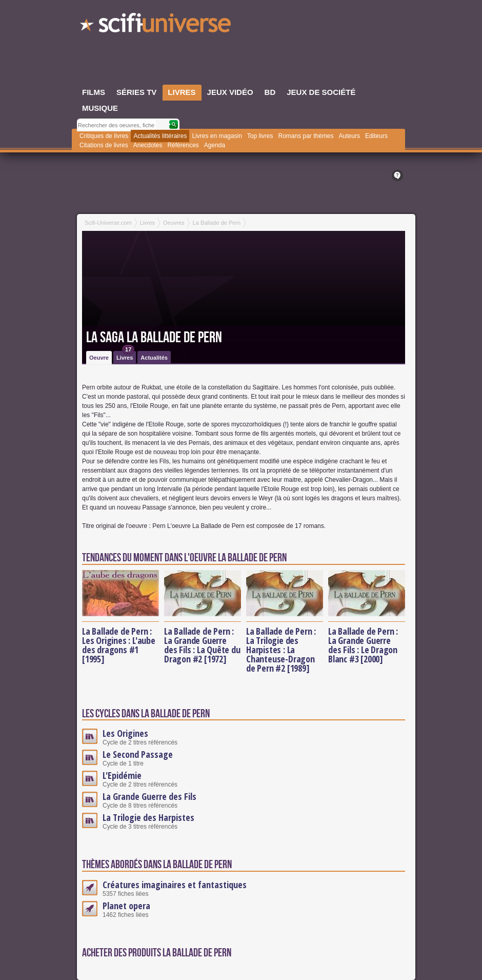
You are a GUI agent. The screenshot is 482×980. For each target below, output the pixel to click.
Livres (125, 356)
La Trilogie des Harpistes (148, 817)
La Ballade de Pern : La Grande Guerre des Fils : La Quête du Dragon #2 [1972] (202, 645)
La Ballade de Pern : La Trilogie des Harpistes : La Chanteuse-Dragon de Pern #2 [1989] (281, 650)
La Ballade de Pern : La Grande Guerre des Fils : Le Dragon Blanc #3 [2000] (363, 645)
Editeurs (376, 136)
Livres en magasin (217, 136)
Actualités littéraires (160, 136)
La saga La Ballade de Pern (154, 338)
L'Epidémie (122, 775)
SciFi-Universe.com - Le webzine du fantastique (156, 26)
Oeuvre (99, 358)
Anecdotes (148, 145)
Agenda (215, 145)
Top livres (260, 136)
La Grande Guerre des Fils (149, 796)
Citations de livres (104, 145)
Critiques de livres (104, 136)
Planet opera (126, 906)
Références (183, 145)
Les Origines (125, 733)
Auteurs (349, 136)
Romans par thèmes (306, 136)
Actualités (154, 358)
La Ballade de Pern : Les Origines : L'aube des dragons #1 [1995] (119, 645)
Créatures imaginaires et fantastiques (175, 885)
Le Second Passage (138, 754)
